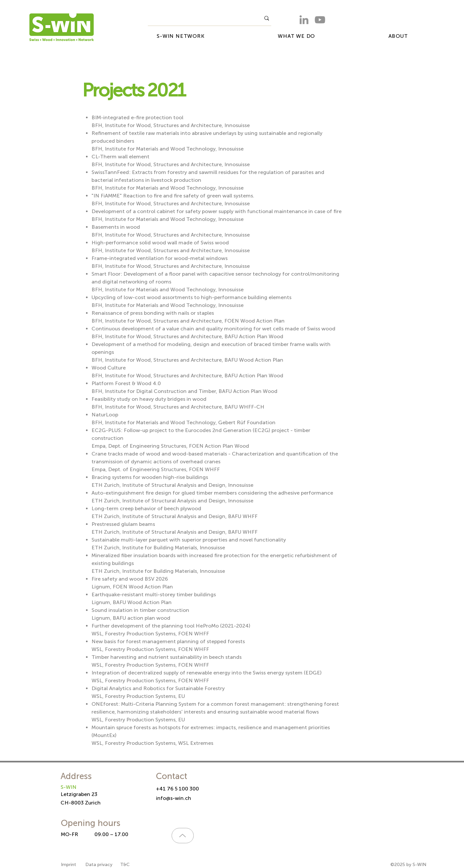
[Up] (183, 836)
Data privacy (99, 865)
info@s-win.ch (174, 798)
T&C (125, 865)
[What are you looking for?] (199, 18)
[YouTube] (320, 20)
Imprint (69, 865)
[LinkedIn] (304, 20)
